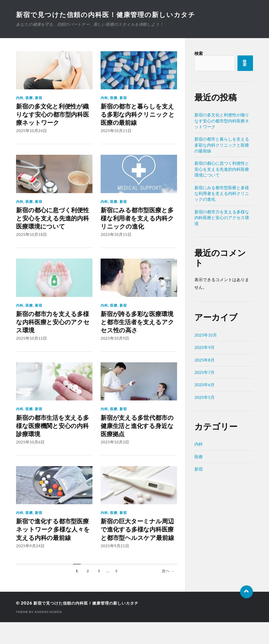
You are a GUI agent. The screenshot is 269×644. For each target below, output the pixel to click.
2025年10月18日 (31, 240)
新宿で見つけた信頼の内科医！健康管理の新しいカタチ (109, 14)
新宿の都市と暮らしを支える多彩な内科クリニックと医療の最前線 (139, 116)
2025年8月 (205, 360)
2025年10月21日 (116, 133)
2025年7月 (205, 372)
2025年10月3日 (115, 452)
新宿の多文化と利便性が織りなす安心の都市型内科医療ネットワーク (54, 116)
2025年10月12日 (31, 346)
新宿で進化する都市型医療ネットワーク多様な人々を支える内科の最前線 (54, 545)
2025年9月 (205, 347)
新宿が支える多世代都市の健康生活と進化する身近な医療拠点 (138, 435)
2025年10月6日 (30, 452)
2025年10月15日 (116, 240)
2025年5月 (205, 397)
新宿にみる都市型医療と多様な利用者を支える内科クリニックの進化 (138, 222)
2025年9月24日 (30, 568)
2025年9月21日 (115, 568)
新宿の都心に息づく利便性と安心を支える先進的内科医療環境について (54, 222)
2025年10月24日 (31, 133)
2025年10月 (206, 335)
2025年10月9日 (115, 346)
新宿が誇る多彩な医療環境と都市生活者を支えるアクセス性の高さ (138, 328)
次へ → (168, 593)
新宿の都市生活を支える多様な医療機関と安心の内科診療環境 (54, 435)
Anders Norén (48, 634)
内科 (20, 98)
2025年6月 (205, 385)
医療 (29, 98)
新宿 (39, 98)
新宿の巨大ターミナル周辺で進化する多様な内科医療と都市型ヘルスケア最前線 (139, 545)
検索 (199, 53)
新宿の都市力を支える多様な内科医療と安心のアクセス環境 (54, 328)
